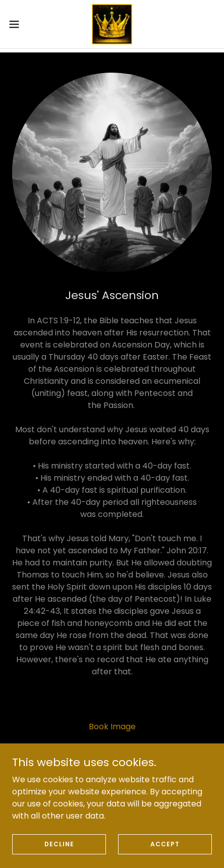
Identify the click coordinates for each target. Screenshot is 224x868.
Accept (165, 851)
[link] (112, 24)
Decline (59, 851)
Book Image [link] (112, 727)
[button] (20, 24)
